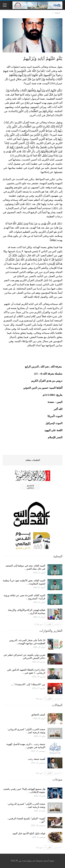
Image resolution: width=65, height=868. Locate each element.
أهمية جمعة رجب (37, 759)
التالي (48, 624)
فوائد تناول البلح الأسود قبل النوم (29, 833)
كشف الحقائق (38, 715)
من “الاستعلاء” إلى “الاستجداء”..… (28, 684)
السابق (58, 624)
